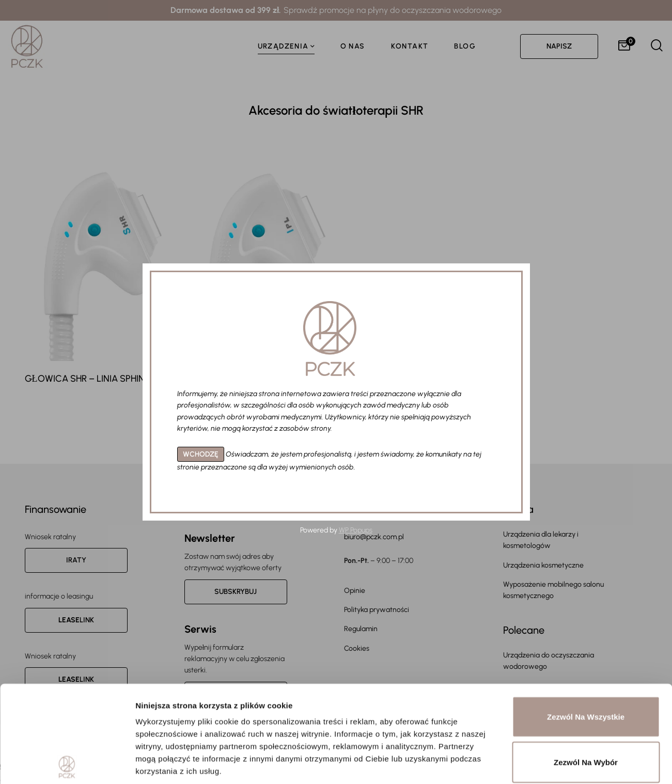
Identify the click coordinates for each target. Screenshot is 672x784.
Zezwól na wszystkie (586, 620)
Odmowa (585, 710)
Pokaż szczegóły (551, 764)
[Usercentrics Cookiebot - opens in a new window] (67, 764)
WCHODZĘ (201, 454)
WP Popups (356, 530)
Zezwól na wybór (586, 665)
